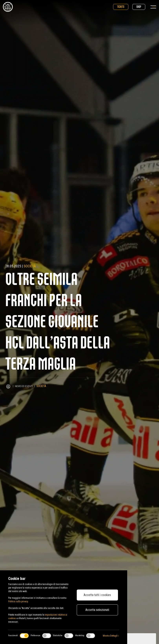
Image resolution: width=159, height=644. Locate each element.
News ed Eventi (24, 386)
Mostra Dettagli (111, 636)
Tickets (121, 7)
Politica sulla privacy (18, 601)
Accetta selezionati (97, 610)
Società (30, 266)
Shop (139, 7)
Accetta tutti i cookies (97, 595)
